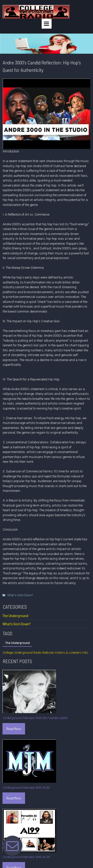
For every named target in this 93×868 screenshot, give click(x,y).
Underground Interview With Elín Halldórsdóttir (35, 718)
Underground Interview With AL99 (26, 857)
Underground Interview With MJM (26, 788)
